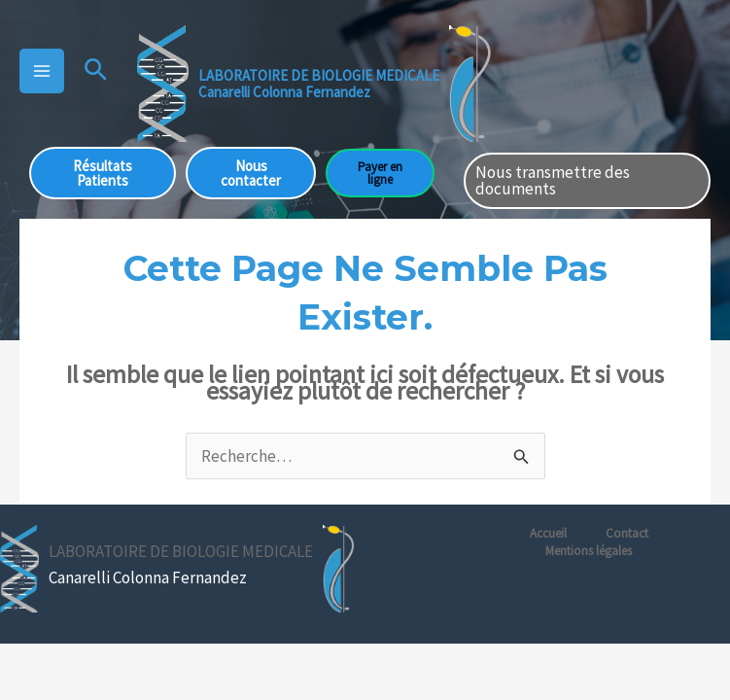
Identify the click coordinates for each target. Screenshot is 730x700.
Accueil (548, 533)
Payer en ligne (380, 173)
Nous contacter (251, 173)
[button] (96, 71)
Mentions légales (589, 551)
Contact (627, 533)
